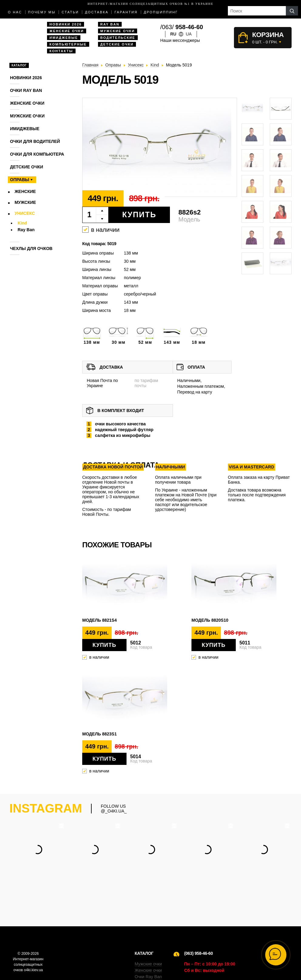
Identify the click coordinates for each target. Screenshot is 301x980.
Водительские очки (153, 945)
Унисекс (25, 213)
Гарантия (126, 12)
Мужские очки (118, 31)
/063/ (182, 27)
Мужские (25, 202)
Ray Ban (110, 24)
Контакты (61, 51)
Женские (25, 191)
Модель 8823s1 (100, 734)
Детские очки (117, 44)
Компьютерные (68, 44)
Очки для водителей (35, 141)
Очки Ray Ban (148, 939)
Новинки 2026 (66, 24)
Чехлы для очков (31, 248)
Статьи (70, 12)
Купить (139, 215)
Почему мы (42, 12)
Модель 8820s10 (210, 620)
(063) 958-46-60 (198, 916)
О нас (15, 12)
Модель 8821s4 (100, 620)
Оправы (20, 180)
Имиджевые (64, 38)
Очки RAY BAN (26, 90)
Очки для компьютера (37, 154)
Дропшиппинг (161, 12)
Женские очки (67, 31)
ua (189, 34)
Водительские (118, 38)
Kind (22, 223)
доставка (97, 12)
